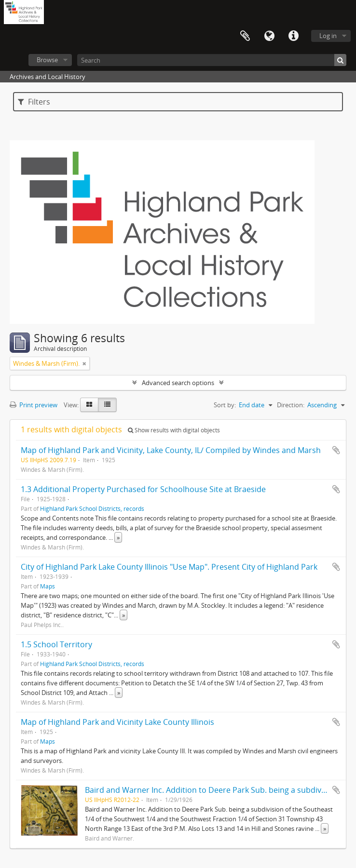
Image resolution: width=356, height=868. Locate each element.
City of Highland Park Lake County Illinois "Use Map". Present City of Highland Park (169, 567)
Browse (47, 60)
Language (269, 36)
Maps (48, 586)
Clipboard (245, 36)
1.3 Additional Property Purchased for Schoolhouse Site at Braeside (143, 489)
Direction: (291, 405)
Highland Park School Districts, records (92, 508)
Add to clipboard (336, 450)
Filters (34, 102)
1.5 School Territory (56, 644)
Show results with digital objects (174, 430)
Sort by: (225, 405)
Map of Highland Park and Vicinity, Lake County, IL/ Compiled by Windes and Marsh (171, 450)
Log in (328, 36)
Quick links (293, 36)
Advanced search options (178, 383)
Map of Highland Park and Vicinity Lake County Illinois (117, 722)
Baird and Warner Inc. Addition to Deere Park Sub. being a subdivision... (215, 790)
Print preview (34, 405)
